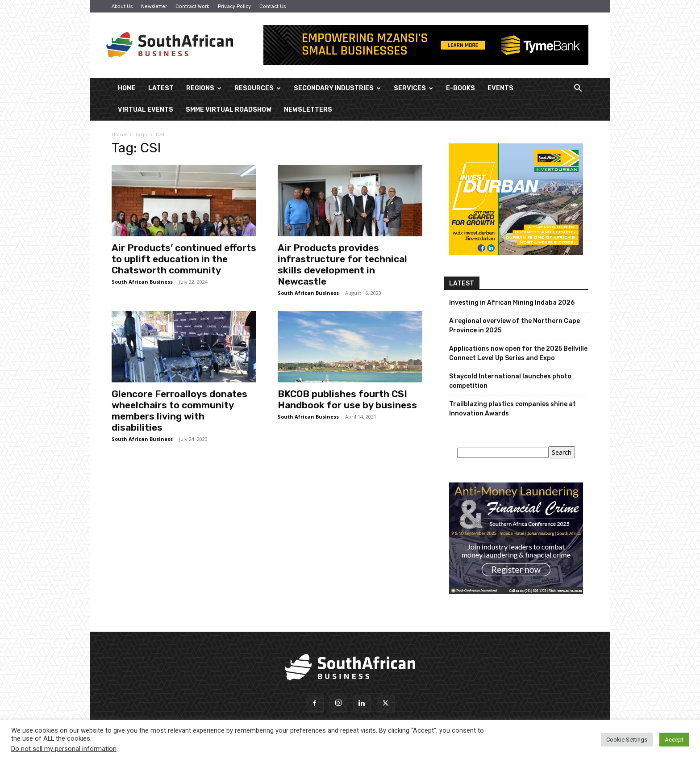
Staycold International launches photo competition (510, 381)
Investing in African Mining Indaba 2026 (512, 303)
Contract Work (192, 6)
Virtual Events (146, 110)
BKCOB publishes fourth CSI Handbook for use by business (347, 399)
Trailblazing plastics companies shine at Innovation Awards (512, 409)
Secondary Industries (337, 88)
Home (127, 88)
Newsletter (154, 6)
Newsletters (308, 110)
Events (500, 88)
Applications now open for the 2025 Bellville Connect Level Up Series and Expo (518, 353)
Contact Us (273, 6)
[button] (578, 89)
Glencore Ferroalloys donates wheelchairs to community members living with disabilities (179, 411)
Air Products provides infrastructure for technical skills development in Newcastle (342, 264)
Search (562, 452)
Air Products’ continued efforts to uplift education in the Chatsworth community (184, 259)
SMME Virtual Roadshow (229, 110)
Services (413, 88)
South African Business (142, 282)
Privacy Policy (234, 6)
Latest (161, 88)
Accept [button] (674, 740)
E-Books (460, 88)
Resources (258, 88)
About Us (122, 6)
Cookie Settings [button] (627, 740)
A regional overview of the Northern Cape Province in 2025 (515, 326)
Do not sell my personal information (64, 749)
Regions (204, 88)
